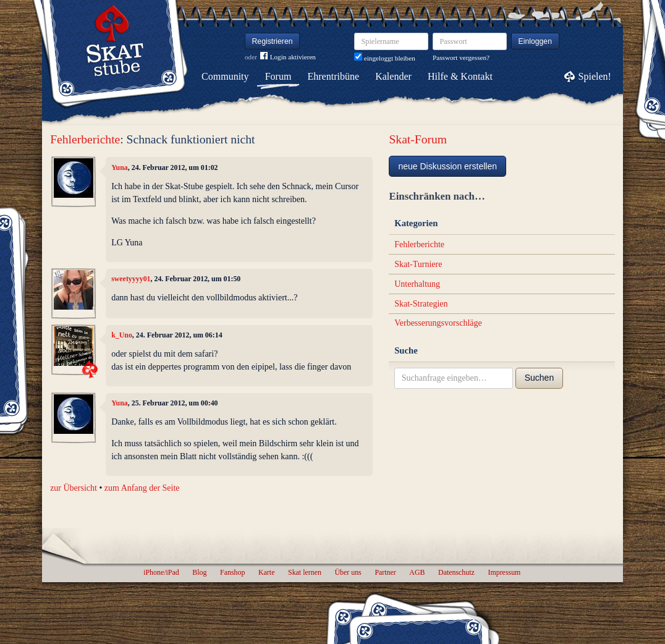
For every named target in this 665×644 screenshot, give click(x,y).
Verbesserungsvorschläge (438, 323)
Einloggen (536, 41)
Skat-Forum (418, 139)
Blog (199, 572)
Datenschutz (456, 572)
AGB (417, 572)
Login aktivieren (288, 57)
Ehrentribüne (334, 76)
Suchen (539, 378)
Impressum (504, 572)
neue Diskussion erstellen (447, 166)
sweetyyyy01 (131, 279)
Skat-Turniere (418, 264)
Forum (278, 76)
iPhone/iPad (161, 572)
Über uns (348, 572)
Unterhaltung (417, 284)
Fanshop (232, 572)
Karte (266, 572)
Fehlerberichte (85, 139)
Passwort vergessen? (461, 57)
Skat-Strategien (421, 304)
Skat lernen (305, 572)
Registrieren (273, 41)
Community (225, 76)
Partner (385, 572)
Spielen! (595, 76)
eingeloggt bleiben (385, 58)
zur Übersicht (74, 488)
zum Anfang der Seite (142, 488)
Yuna (120, 167)
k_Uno (122, 335)
